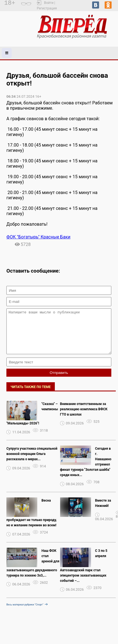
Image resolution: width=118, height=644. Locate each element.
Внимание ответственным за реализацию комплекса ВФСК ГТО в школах (84, 417)
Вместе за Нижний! (103, 511)
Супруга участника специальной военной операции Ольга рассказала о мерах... (32, 462)
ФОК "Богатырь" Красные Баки (38, 237)
